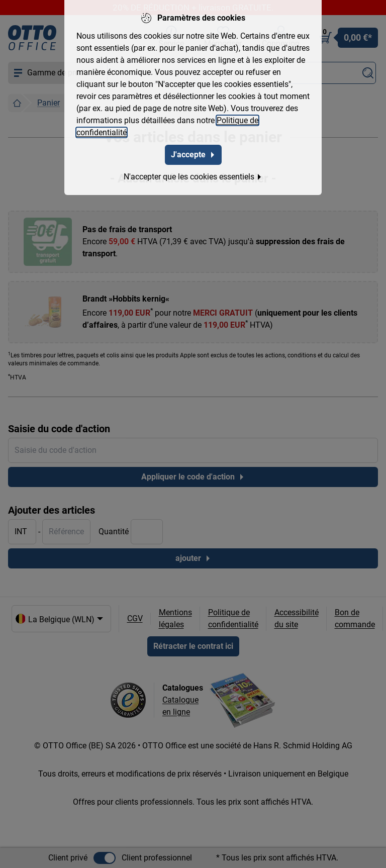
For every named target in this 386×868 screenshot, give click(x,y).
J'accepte (193, 153)
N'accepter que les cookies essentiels (193, 175)
